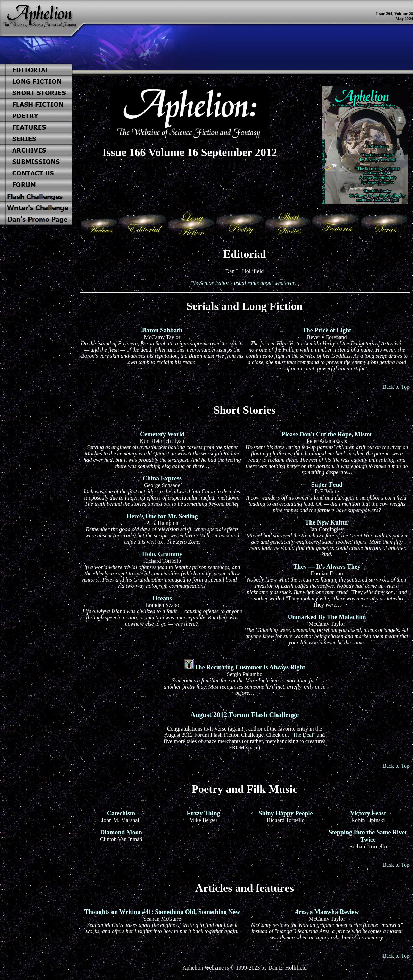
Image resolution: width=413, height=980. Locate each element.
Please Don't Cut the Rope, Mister (327, 434)
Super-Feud (327, 485)
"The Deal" (303, 735)
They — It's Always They (327, 567)
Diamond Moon (121, 832)
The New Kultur (327, 522)
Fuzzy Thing (203, 813)
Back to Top (396, 387)
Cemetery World (162, 434)
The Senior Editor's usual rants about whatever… (244, 283)
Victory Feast (368, 813)
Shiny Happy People (286, 813)
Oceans (162, 598)
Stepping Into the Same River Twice (368, 836)
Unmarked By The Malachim (327, 617)
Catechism (121, 813)
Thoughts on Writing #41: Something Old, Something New (162, 912)
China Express (162, 478)
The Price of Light (327, 330)
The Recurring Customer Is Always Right (250, 667)
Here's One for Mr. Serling (162, 516)
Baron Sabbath (162, 330)
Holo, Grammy (162, 554)
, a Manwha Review (327, 912)
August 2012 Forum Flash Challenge (245, 715)
